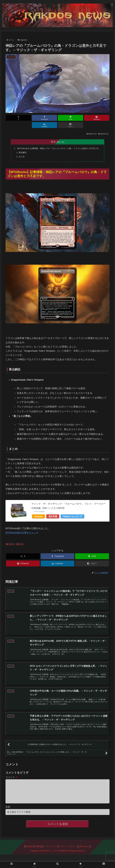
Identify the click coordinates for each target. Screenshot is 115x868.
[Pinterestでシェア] (66, 118)
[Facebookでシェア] (31, 118)
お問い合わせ (87, 853)
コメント (12, 780)
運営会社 (26, 853)
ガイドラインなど (50, 853)
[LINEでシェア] (49, 118)
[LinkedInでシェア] (84, 118)
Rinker (42, 509)
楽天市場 (53, 514)
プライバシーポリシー (69, 853)
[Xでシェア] (14, 118)
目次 (53, 135)
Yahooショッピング (72, 514)
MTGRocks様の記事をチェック (22, 530)
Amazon (38, 514)
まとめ (20, 154)
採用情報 (36, 853)
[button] (101, 118)
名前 (8, 814)
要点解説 (21, 149)
